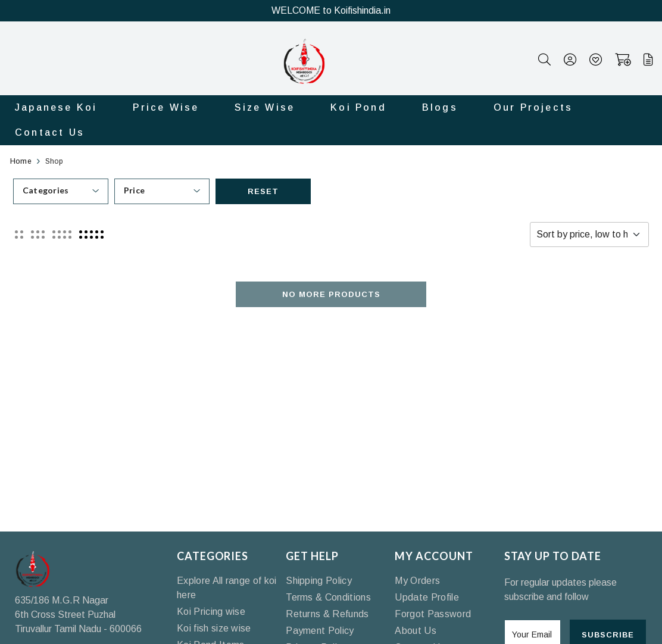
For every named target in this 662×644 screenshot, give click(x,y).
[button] (19, 235)
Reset (263, 191)
